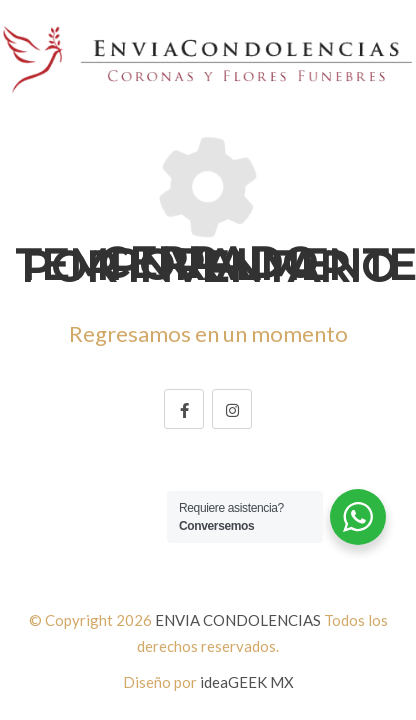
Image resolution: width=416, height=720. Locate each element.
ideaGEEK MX (247, 682)
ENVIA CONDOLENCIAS (238, 620)
